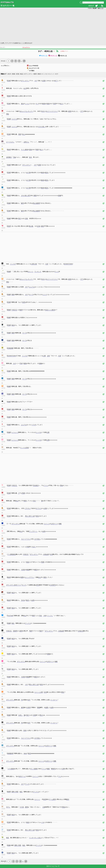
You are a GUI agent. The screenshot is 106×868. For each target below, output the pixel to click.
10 (24, 61)
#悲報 (17, 74)
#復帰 (35, 74)
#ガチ (57, 74)
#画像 (13, 74)
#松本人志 (43, 56)
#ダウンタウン (28, 74)
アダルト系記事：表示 (96, 8)
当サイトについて (53, 866)
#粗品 (21, 74)
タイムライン (26, 47)
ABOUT (91, 6)
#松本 (9, 74)
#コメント (51, 74)
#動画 (39, 74)
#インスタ (44, 74)
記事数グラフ (64, 51)
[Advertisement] (53, 25)
